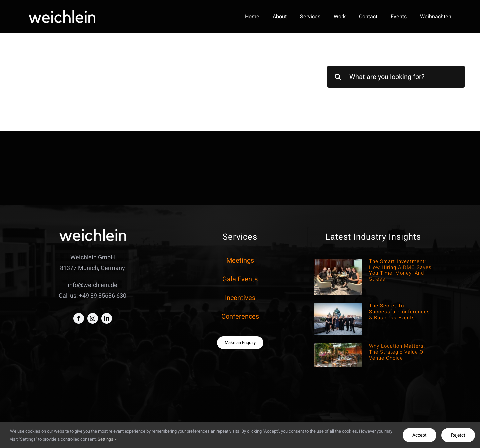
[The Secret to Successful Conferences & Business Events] (338, 319)
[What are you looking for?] (396, 77)
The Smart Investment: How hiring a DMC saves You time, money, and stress (400, 270)
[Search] (338, 77)
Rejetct (458, 435)
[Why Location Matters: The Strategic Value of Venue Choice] (338, 355)
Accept (419, 435)
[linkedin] (107, 318)
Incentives (240, 298)
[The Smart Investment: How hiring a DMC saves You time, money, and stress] (338, 277)
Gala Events (240, 279)
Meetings (240, 260)
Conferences (240, 316)
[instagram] (93, 318)
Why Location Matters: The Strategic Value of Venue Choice (397, 352)
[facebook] (79, 318)
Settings (107, 439)
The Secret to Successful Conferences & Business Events (399, 312)
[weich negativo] (62, 13)
